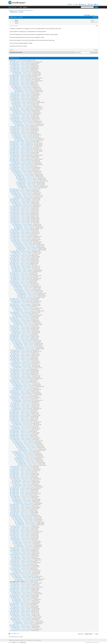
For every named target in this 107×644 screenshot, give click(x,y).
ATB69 (28, 530)
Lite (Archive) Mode (30, 640)
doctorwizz (29, 142)
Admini (25, 60)
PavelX (29, 234)
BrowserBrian (29, 438)
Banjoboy (29, 199)
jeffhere (29, 268)
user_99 (30, 73)
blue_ (28, 64)
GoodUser (33, 246)
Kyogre (29, 93)
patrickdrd (29, 101)
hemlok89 (30, 135)
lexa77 (29, 116)
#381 (97, 26)
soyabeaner (29, 79)
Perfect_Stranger (31, 487)
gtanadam (35, 180)
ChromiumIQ (33, 139)
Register (25, 7)
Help (97, 4)
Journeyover (29, 119)
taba (27, 564)
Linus (30, 452)
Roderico (28, 606)
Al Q (16, 20)
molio (30, 204)
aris (27, 132)
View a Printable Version (15, 634)
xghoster (28, 350)
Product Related (21, 10)
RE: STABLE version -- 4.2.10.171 (17, 62)
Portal (70, 4)
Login (21, 7)
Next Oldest (13, 52)
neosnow (32, 228)
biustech (28, 412)
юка (28, 375)
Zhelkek (28, 85)
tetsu (28, 127)
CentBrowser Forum (13, 10)
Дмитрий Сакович (30, 62)
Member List (83, 4)
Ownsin (31, 89)
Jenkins (28, 97)
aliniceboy (28, 63)
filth (31, 288)
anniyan (28, 213)
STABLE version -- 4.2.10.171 (16, 60)
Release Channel (28, 10)
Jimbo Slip (29, 115)
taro (28, 598)
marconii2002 (29, 94)
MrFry (28, 551)
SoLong (28, 154)
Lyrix (29, 601)
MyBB (14, 642)
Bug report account (30, 532)
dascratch (28, 590)
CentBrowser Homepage (14, 640)
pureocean (29, 327)
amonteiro (28, 207)
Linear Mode (95, 17)
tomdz (34, 177)
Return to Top (22, 640)
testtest (32, 454)
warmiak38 (30, 162)
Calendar (91, 4)
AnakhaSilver (29, 75)
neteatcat (28, 148)
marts (28, 561)
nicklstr (28, 67)
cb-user (28, 129)
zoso (28, 70)
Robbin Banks (29, 398)
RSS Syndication (38, 640)
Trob (29, 423)
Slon (27, 100)
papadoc (28, 190)
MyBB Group (23, 642)
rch (27, 283)
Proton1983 (29, 161)
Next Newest (19, 52)
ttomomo (28, 339)
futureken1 (35, 293)
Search (76, 4)
